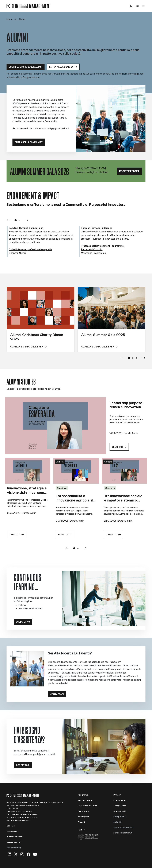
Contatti (11, 826)
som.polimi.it (120, 816)
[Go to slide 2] (19, 220)
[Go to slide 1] (16, 220)
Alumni (81, 822)
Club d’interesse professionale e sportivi (31, 249)
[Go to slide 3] (137, 358)
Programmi (83, 795)
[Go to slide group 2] (78, 548)
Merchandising (14, 847)
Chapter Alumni (17, 253)
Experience (84, 811)
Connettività (120, 811)
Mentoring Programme (93, 253)
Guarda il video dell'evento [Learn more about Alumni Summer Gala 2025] (99, 347)
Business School (15, 837)
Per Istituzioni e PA (88, 806)
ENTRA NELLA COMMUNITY (29, 142)
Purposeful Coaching (92, 249)
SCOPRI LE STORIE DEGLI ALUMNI (26, 67)
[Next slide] (144, 358)
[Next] (27, 220)
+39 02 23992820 (24, 811)
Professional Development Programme (102, 246)
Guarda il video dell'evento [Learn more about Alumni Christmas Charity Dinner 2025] (28, 347)
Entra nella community (63, 67)
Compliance (119, 800)
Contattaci (57, 694)
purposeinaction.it (123, 833)
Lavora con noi (14, 842)
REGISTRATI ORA (129, 171)
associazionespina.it (124, 827)
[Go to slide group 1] (74, 548)
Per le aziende (85, 800)
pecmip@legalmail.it (21, 820)
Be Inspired (84, 816)
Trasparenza (120, 806)
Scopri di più (23, 622)
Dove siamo (12, 831)
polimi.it (117, 822)
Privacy (117, 795)
